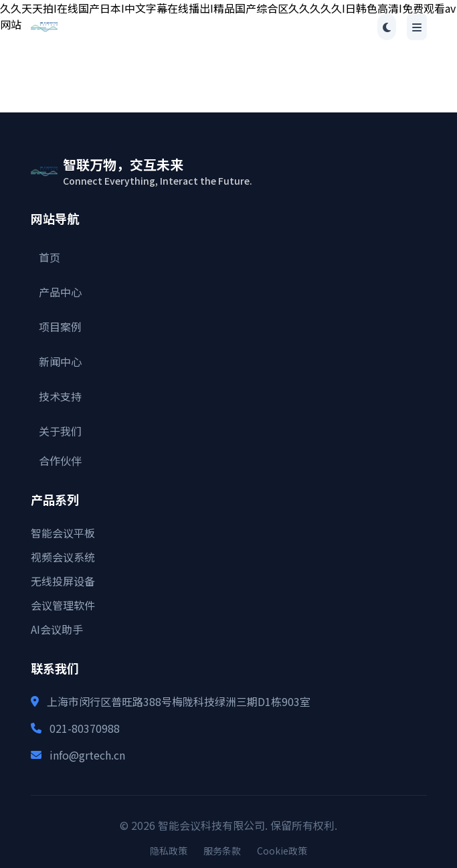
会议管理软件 (63, 605)
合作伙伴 (60, 460)
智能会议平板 (63, 533)
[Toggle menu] (417, 27)
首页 (50, 257)
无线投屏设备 (63, 581)
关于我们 (60, 431)
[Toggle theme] (387, 27)
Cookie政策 (282, 851)
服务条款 (222, 851)
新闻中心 (60, 361)
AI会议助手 (57, 629)
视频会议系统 (63, 557)
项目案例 (60, 327)
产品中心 (60, 292)
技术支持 (60, 396)
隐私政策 (169, 851)
